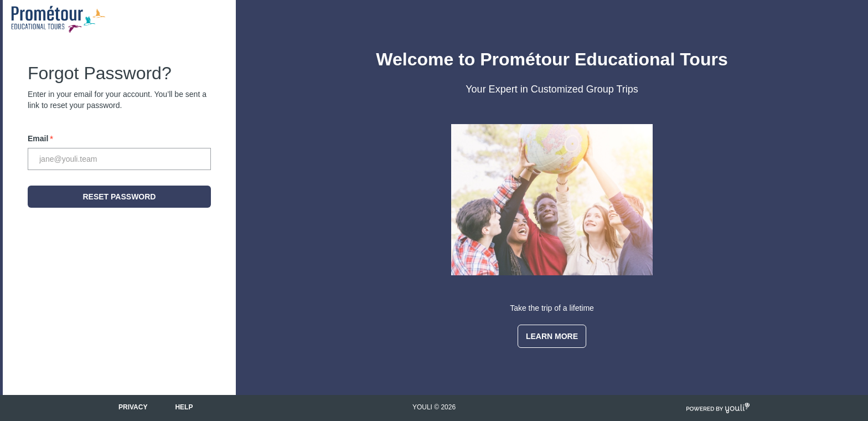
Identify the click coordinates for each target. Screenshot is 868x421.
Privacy (133, 407)
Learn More (552, 336)
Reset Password (120, 197)
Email (40, 138)
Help (184, 407)
